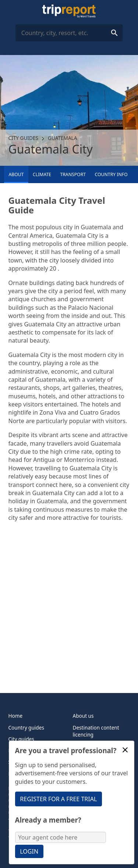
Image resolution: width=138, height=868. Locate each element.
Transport (73, 174)
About (16, 174)
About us (83, 716)
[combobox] (69, 33)
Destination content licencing (96, 731)
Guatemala (62, 138)
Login (29, 851)
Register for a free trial (58, 799)
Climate (42, 174)
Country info (111, 174)
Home (16, 716)
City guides (23, 138)
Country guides (26, 728)
